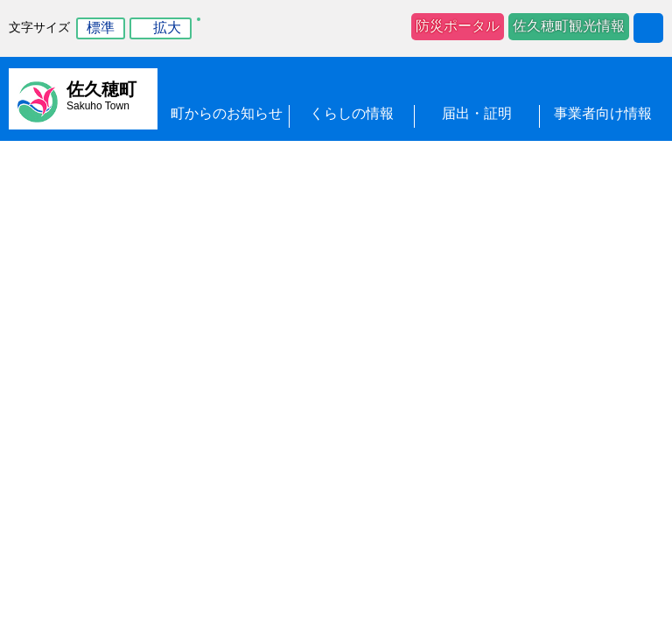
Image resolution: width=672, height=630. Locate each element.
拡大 (167, 28)
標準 (101, 28)
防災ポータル (458, 26)
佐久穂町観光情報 (569, 26)
